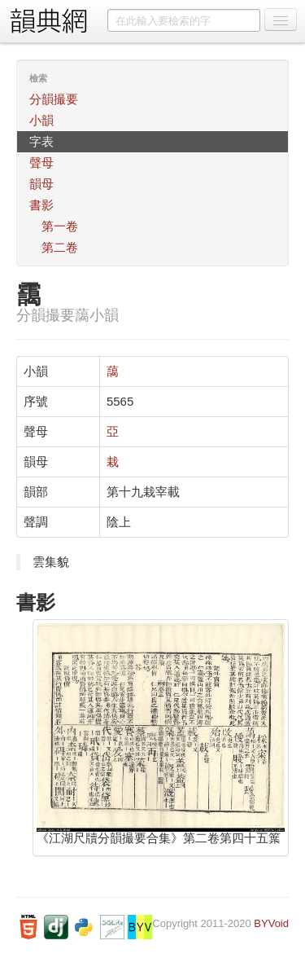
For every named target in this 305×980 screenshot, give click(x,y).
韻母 (41, 184)
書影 (41, 205)
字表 (41, 141)
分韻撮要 (54, 99)
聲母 (41, 163)
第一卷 (60, 226)
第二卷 (60, 247)
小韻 (41, 120)
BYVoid (271, 923)
